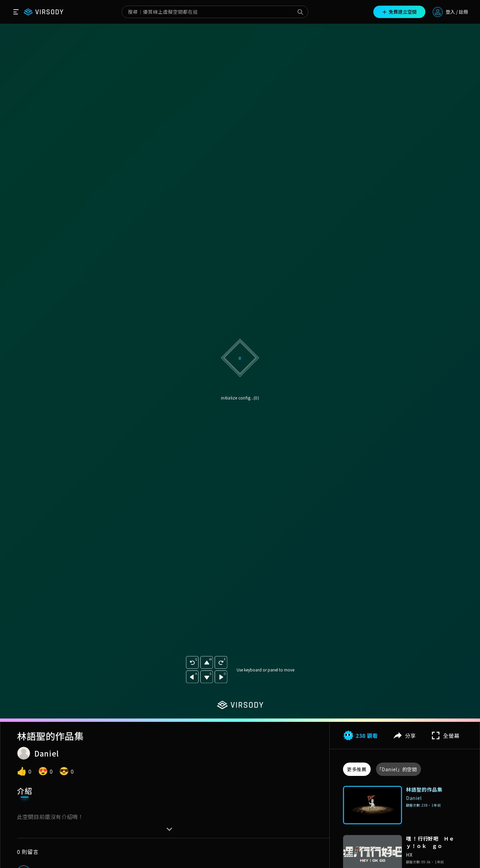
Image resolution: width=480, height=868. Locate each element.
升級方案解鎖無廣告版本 (240, 431)
